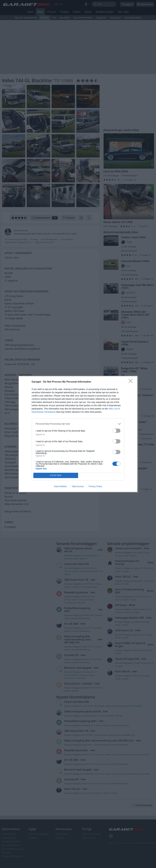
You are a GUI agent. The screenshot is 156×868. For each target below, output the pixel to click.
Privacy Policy (95, 486)
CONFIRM (56, 475)
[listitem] (78, 424)
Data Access (78, 486)
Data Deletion (61, 486)
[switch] (116, 431)
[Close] (132, 382)
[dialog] (78, 434)
